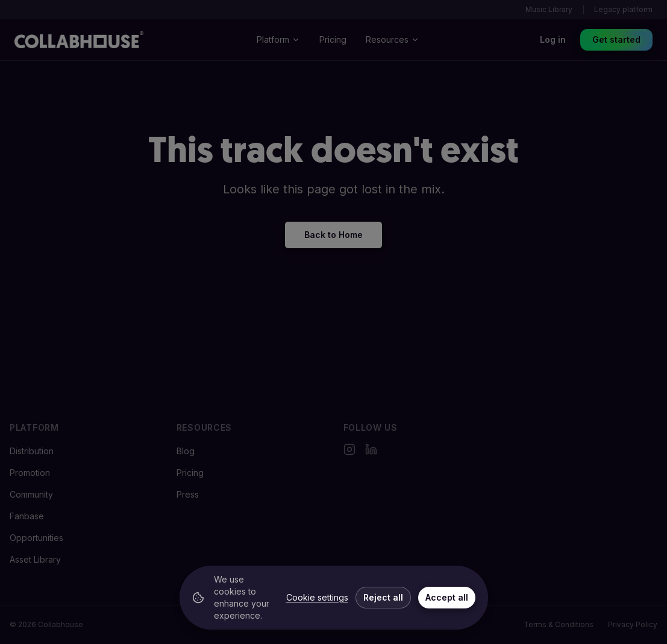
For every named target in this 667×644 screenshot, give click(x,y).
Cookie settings (317, 597)
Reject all (383, 597)
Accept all (447, 597)
